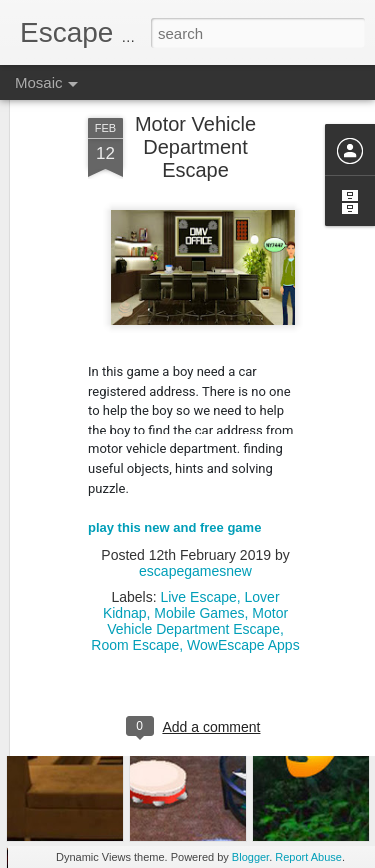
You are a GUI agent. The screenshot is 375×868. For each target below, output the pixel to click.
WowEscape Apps (243, 588)
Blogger (250, 857)
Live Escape (198, 540)
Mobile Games (199, 556)
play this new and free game (174, 470)
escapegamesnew (195, 514)
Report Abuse (308, 857)
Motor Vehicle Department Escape (197, 564)
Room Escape (135, 588)
